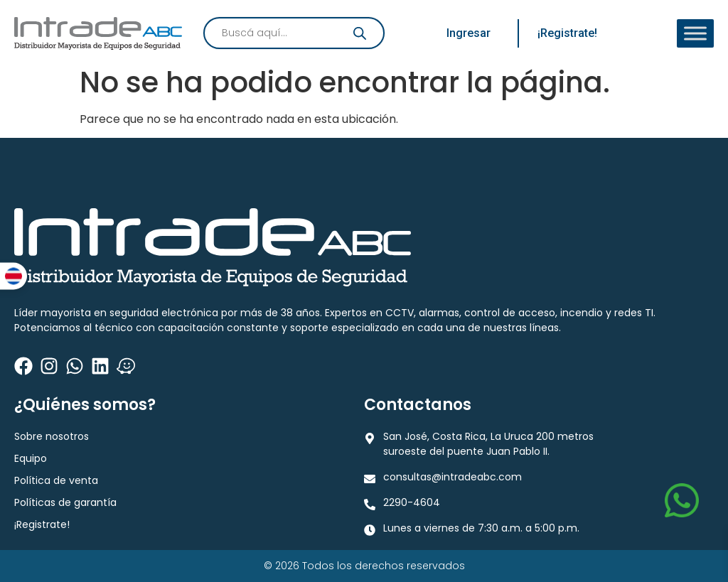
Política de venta (56, 480)
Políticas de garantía (65, 502)
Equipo (31, 458)
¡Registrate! (42, 524)
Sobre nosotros (52, 436)
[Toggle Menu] (695, 33)
